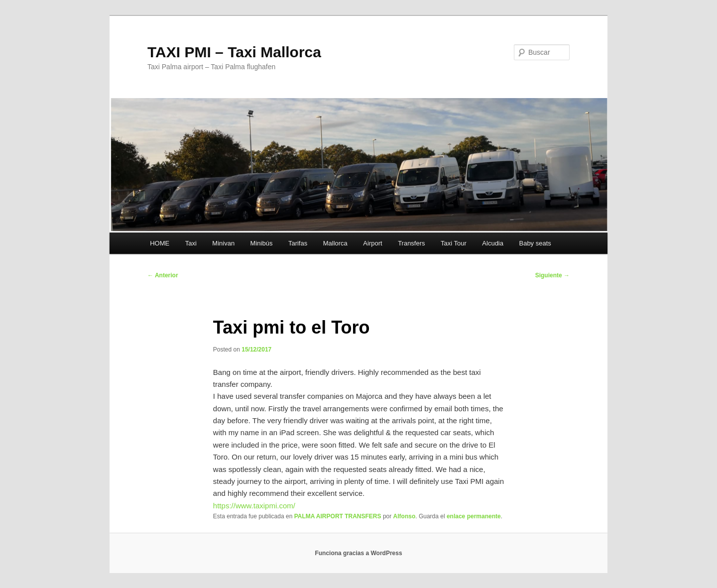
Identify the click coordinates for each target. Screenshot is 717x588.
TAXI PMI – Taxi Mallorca (234, 52)
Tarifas (298, 243)
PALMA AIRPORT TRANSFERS (338, 516)
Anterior (163, 275)
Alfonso (405, 516)
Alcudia (493, 243)
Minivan (223, 243)
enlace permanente (474, 516)
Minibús (262, 243)
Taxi (191, 243)
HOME (160, 243)
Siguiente (552, 275)
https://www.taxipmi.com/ (254, 506)
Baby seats (535, 243)
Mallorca (335, 243)
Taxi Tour (454, 243)
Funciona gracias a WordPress (358, 553)
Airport (372, 243)
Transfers (411, 243)
